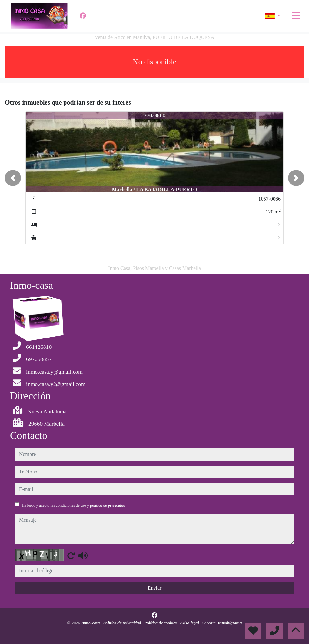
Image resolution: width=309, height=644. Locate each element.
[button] (13, 178)
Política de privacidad (122, 623)
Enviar (155, 588)
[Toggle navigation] (296, 16)
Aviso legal (190, 623)
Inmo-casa (91, 623)
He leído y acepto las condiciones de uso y (73, 505)
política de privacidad (108, 505)
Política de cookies (161, 623)
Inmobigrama (230, 623)
